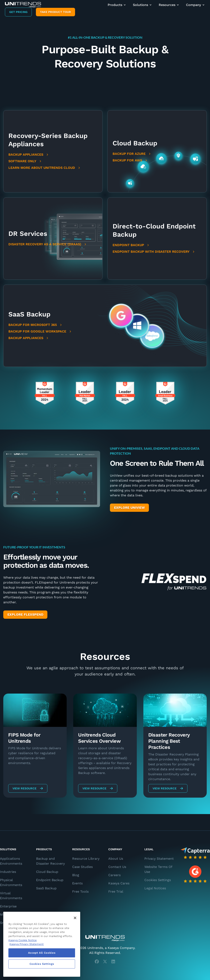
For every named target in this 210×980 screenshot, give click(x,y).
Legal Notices (155, 888)
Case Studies (82, 867)
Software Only (25, 161)
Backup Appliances (29, 155)
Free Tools (80, 891)
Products (117, 5)
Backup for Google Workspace (40, 331)
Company (196, 5)
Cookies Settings (158, 880)
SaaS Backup (46, 888)
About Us (116, 859)
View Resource (28, 788)
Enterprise (8, 906)
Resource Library (86, 859)
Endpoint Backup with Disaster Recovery (154, 252)
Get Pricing (18, 12)
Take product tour (55, 12)
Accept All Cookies (42, 953)
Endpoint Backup (131, 245)
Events (77, 883)
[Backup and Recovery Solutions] (23, 5)
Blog (76, 875)
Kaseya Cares (119, 883)
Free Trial (116, 891)
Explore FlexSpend (25, 615)
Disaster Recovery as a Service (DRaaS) (48, 244)
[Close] (75, 918)
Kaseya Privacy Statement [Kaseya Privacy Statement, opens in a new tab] (27, 944)
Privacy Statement (159, 859)
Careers (114, 875)
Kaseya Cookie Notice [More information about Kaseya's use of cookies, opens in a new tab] (23, 940)
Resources (169, 5)
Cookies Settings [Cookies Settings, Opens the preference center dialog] (42, 964)
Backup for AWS (130, 160)
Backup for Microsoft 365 (35, 325)
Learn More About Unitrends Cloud (45, 168)
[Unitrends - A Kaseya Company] (105, 938)
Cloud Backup (47, 872)
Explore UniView (129, 508)
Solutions (143, 5)
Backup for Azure (132, 154)
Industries (8, 872)
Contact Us (117, 867)
